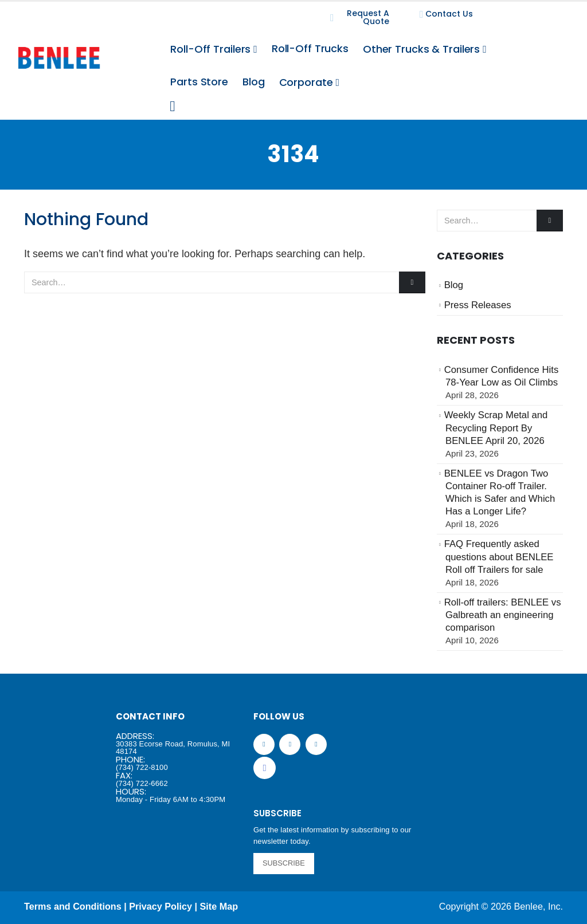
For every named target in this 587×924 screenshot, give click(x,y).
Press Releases (478, 305)
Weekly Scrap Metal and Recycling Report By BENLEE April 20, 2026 (496, 428)
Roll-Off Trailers (210, 49)
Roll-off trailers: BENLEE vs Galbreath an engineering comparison (503, 615)
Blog (254, 82)
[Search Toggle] (172, 107)
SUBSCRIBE (284, 863)
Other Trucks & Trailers (421, 49)
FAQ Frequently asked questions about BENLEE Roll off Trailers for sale (499, 557)
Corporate (306, 82)
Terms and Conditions (73, 906)
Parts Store (199, 82)
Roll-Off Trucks (310, 48)
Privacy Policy (161, 906)
